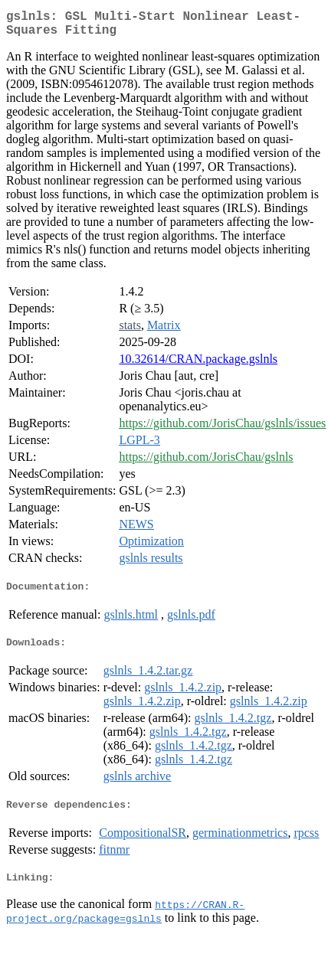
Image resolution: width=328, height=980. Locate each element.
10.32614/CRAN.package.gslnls (198, 365)
